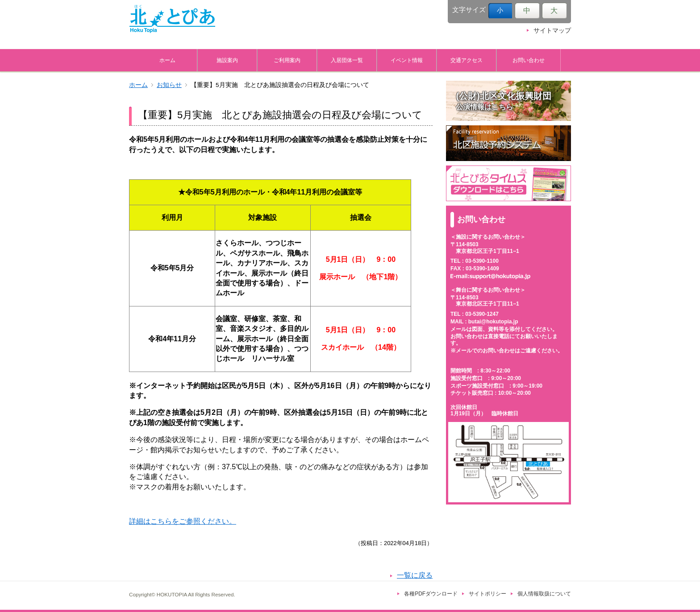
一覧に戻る (415, 575)
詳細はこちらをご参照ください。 (183, 521)
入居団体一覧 (347, 60)
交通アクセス (467, 60)
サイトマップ (552, 31)
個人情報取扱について (544, 594)
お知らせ (169, 85)
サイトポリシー (487, 594)
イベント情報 (407, 60)
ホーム (167, 60)
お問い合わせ (529, 60)
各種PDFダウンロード (431, 594)
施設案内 (227, 60)
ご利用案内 (287, 60)
